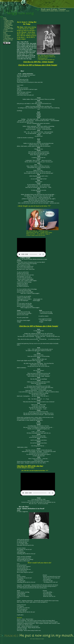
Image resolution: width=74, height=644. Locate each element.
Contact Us (6, 41)
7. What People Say (8, 38)
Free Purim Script (8, 40)
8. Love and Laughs (9, 29)
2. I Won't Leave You (9, 22)
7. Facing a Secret (8, 27)
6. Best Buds (7, 26)
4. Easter (5, 34)
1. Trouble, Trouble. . (9, 21)
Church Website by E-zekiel (38, 639)
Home (5, 18)
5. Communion (7, 36)
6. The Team (6, 37)
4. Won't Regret (8, 24)
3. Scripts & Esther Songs (8, 32)
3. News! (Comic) (8, 23)
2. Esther (5, 30)
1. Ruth (5, 19)
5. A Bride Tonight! (8, 25)
